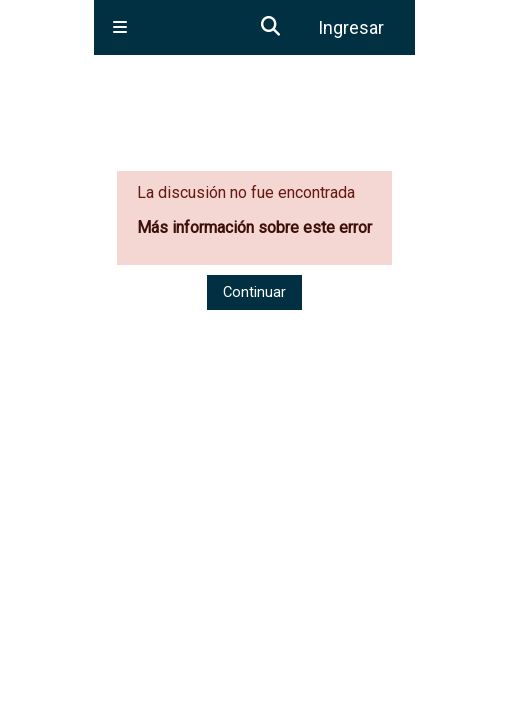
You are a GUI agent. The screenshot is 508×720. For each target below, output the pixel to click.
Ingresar (351, 27)
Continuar (254, 292)
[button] (272, 27)
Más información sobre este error (254, 227)
